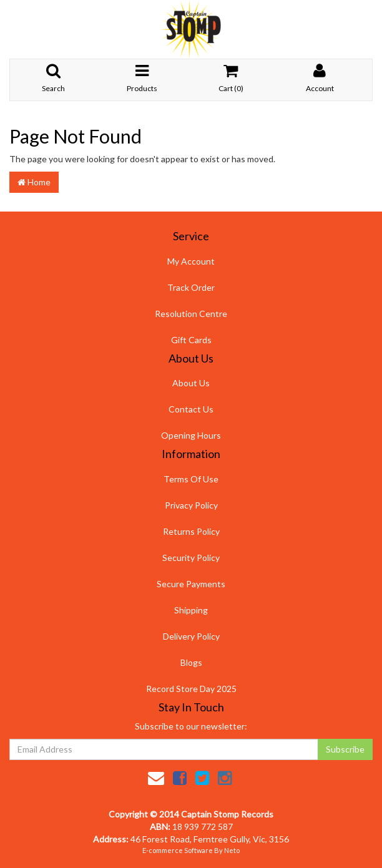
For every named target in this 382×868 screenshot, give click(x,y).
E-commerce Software (178, 850)
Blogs (191, 662)
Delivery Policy (191, 636)
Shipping (191, 610)
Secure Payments (191, 584)
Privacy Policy (191, 505)
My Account (191, 261)
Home (34, 182)
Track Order (191, 287)
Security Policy (191, 558)
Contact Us (191, 409)
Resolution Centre (191, 314)
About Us (191, 383)
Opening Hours (191, 435)
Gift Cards (191, 340)
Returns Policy (191, 531)
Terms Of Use (191, 479)
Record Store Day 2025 (191, 689)
